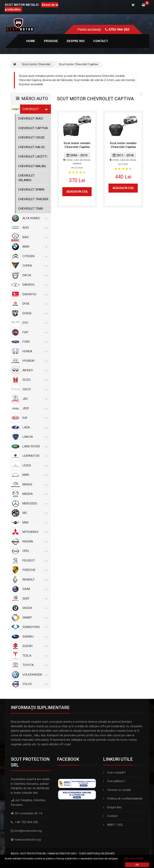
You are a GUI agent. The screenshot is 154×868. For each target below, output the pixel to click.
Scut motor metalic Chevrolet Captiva (77, 145)
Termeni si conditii (117, 790)
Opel (34, 551)
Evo (34, 323)
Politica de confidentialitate (123, 799)
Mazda (34, 494)
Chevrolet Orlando (26, 178)
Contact (101, 41)
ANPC (111, 825)
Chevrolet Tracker (33, 199)
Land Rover (34, 446)
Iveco (34, 389)
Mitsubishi (34, 532)
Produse (51, 41)
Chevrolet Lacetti (33, 157)
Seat (34, 599)
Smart (34, 618)
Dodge (34, 313)
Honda (34, 351)
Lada (34, 427)
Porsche (34, 570)
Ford (34, 342)
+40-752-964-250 (26, 822)
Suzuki (34, 646)
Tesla (34, 656)
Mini (34, 522)
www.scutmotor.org (28, 840)
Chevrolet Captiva (33, 128)
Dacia (34, 275)
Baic (34, 237)
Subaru (34, 637)
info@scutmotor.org (28, 831)
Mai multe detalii (134, 858)
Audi (34, 228)
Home (31, 41)
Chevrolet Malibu (32, 166)
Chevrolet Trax (31, 209)
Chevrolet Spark (31, 190)
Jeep (34, 408)
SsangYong (34, 627)
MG (34, 513)
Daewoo (34, 285)
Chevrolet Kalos (31, 147)
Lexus (34, 465)
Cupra (34, 266)
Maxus (34, 484)
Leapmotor (34, 456)
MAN (34, 475)
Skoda (34, 608)
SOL (120, 825)
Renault (34, 580)
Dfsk (34, 304)
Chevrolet (34, 109)
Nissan (34, 541)
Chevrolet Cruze (31, 138)
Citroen (34, 256)
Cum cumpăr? (114, 773)
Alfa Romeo (34, 218)
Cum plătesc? (114, 781)
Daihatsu (34, 294)
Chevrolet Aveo (31, 119)
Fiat (34, 332)
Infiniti (34, 370)
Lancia (34, 437)
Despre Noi (112, 807)
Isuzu (34, 380)
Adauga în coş (77, 192)
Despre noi (76, 41)
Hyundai (34, 361)
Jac (34, 399)
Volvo (34, 684)
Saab (34, 589)
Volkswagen (34, 675)
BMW (34, 247)
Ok (137, 865)
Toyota (34, 665)
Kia (34, 418)
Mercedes (34, 503)
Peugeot (34, 561)
